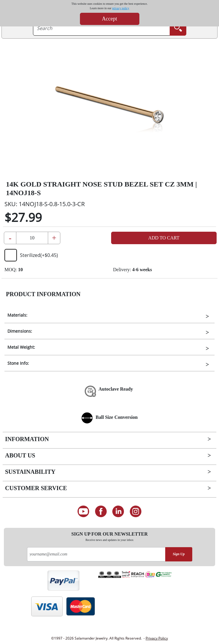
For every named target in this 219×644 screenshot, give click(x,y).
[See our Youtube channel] (83, 512)
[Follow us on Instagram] (136, 512)
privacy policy (120, 8)
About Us (20, 455)
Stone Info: (18, 363)
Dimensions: (20, 331)
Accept (109, 19)
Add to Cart (164, 238)
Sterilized (31, 255)
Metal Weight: (21, 347)
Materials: (17, 315)
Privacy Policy (157, 638)
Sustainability (30, 472)
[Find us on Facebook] (101, 512)
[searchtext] (101, 28)
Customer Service (36, 488)
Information (27, 439)
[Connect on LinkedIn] (118, 512)
